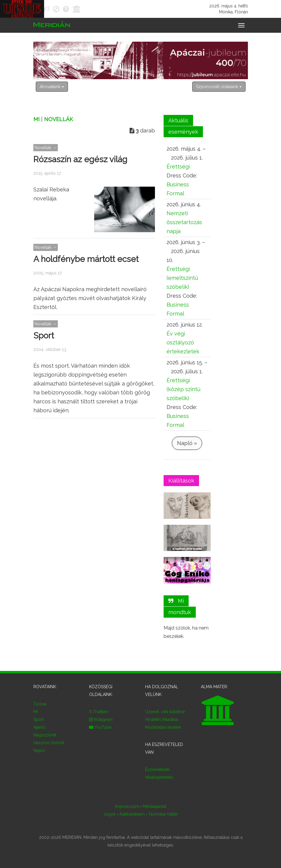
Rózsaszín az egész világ (80, 159)
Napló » (187, 443)
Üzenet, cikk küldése (165, 712)
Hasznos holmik (49, 743)
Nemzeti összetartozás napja (184, 222)
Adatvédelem (132, 814)
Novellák (59, 119)
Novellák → (46, 148)
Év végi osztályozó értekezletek (183, 342)
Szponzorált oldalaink (219, 87)
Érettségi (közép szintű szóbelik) (184, 389)
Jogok (110, 814)
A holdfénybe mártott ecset (86, 259)
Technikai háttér (163, 814)
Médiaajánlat (154, 806)
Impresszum (127, 806)
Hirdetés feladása (162, 719)
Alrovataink (52, 87)
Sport (44, 336)
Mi (37, 119)
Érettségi (178, 167)
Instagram (101, 719)
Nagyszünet (45, 735)
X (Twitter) (99, 712)
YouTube (100, 727)
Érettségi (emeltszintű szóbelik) (182, 278)
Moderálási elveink (163, 727)
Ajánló (39, 727)
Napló (39, 750)
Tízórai (40, 704)
